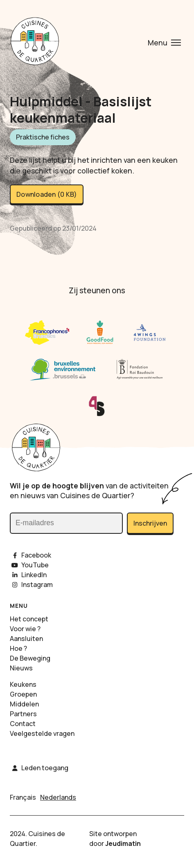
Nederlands (58, 797)
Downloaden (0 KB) (47, 194)
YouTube (29, 565)
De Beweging (30, 658)
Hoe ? (18, 648)
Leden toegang (39, 768)
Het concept (29, 619)
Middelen (24, 704)
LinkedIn (28, 575)
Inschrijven (150, 523)
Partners (23, 714)
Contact (23, 724)
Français (23, 797)
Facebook (30, 555)
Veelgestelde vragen (42, 733)
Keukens (23, 684)
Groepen (23, 694)
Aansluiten (26, 639)
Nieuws (21, 668)
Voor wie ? (25, 629)
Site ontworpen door (115, 839)
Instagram (31, 585)
